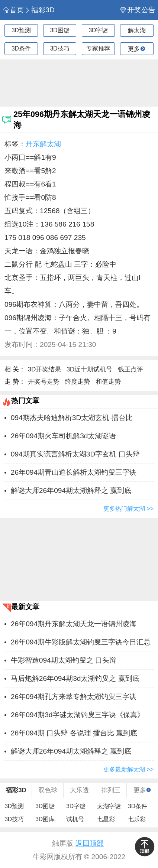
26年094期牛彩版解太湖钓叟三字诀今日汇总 (81, 642)
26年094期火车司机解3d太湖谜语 (64, 436)
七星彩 (106, 819)
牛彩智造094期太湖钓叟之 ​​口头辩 (64, 660)
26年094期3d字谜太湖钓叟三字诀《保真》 (78, 715)
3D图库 (45, 819)
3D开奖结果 (44, 369)
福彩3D (40, 10)
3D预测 (21, 30)
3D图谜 (60, 30)
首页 (13, 10)
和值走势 (108, 382)
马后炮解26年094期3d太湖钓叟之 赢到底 (75, 678)
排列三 (111, 790)
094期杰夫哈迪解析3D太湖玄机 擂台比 (72, 418)
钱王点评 (130, 369)
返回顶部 (90, 843)
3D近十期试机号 (89, 369)
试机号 (75, 819)
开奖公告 (138, 10)
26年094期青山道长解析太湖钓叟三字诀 (74, 472)
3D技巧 (60, 48)
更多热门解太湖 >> (128, 509)
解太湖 (137, 30)
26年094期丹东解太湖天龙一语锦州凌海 (74, 624)
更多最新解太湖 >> (128, 769)
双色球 (48, 790)
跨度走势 (77, 382)
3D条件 (21, 48)
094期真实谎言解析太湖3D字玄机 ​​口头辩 (75, 454)
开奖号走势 (44, 382)
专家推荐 (98, 48)
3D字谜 (98, 30)
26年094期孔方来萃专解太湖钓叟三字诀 (74, 697)
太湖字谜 (109, 806)
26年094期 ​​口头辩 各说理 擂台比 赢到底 (74, 733)
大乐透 (79, 790)
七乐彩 (137, 819)
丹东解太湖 (43, 144)
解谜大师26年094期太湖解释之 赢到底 (71, 490)
